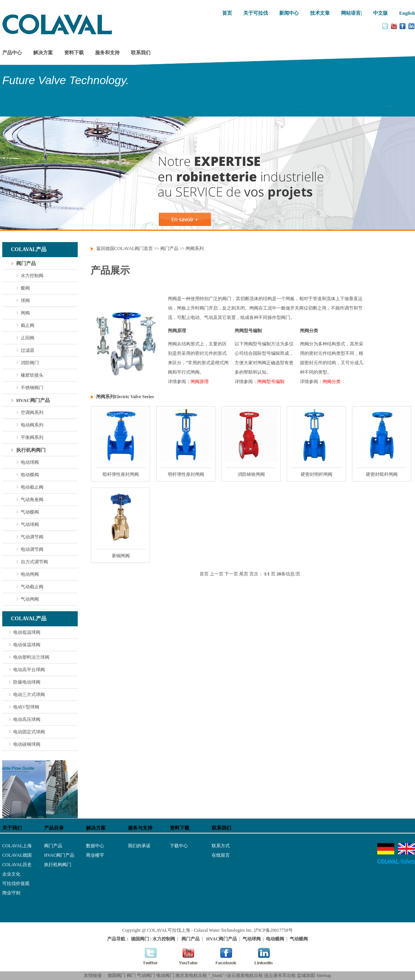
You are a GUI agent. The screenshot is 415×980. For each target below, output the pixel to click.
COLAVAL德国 (17, 855)
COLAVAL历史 (17, 865)
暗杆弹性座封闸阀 (121, 474)
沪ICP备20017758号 (273, 930)
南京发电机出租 (191, 975)
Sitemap (324, 975)
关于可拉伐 (256, 13)
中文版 (380, 13)
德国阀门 (117, 975)
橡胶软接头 (32, 375)
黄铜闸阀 (121, 556)
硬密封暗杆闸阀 (382, 474)
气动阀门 (146, 975)
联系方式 (221, 846)
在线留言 (221, 855)
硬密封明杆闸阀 (317, 474)
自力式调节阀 (34, 562)
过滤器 (28, 350)
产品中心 (12, 53)
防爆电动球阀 (27, 682)
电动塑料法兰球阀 (31, 657)
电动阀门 (165, 975)
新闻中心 (289, 13)
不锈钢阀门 (32, 388)
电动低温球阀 (27, 632)
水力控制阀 (32, 276)
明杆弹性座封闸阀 (186, 474)
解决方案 (43, 53)
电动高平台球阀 (29, 670)
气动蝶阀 (30, 512)
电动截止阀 (32, 487)
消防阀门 (30, 363)
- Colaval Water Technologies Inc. (222, 930)
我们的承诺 (139, 846)
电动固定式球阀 (29, 732)
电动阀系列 (32, 425)
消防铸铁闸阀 (251, 474)
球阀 (25, 301)
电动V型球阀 (26, 707)
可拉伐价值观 (16, 883)
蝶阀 (25, 288)
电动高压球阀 (27, 719)
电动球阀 (30, 462)
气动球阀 (30, 525)
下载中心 (179, 846)
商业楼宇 (95, 855)
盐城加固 (306, 975)
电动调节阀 (32, 549)
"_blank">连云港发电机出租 (236, 975)
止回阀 (28, 338)
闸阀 (25, 313)
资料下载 (74, 53)
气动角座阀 (32, 500)
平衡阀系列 (32, 437)
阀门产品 (26, 263)
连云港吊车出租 (280, 975)
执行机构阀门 (31, 450)
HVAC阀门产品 (33, 400)
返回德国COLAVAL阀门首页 (124, 248)
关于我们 (12, 828)
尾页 (244, 574)
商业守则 (11, 893)
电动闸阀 (30, 574)
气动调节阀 (32, 537)
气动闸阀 (30, 599)
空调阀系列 (32, 413)
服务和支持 (107, 53)
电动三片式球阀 (29, 695)
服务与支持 (140, 828)
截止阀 (28, 325)
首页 (227, 13)
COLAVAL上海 (17, 846)
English (407, 13)
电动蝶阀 (30, 475)
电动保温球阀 (27, 645)
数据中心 (95, 846)
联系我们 (141, 53)
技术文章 (320, 13)
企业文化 (11, 874)
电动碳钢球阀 (27, 744)
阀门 (131, 975)
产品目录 (54, 828)
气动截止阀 (32, 587)
